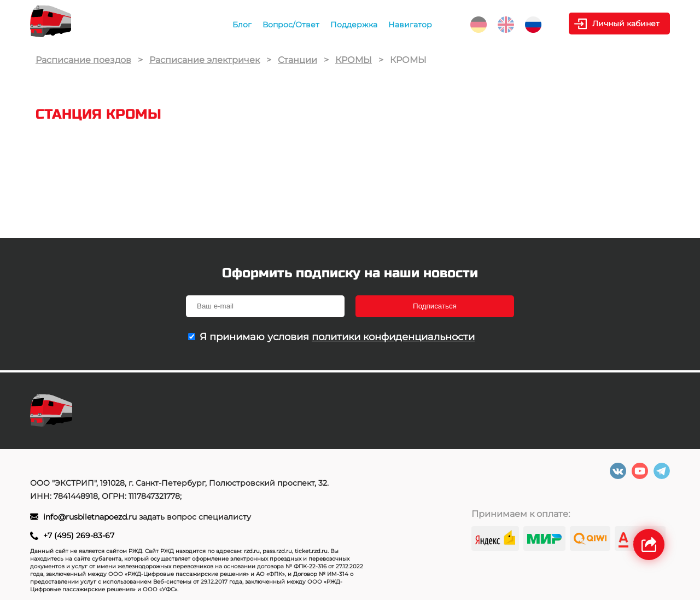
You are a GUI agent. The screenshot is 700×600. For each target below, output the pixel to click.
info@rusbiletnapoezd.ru (91, 517)
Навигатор (410, 25)
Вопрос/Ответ (291, 25)
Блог (242, 25)
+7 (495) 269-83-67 (79, 535)
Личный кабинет (626, 24)
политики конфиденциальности (393, 337)
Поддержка (354, 25)
